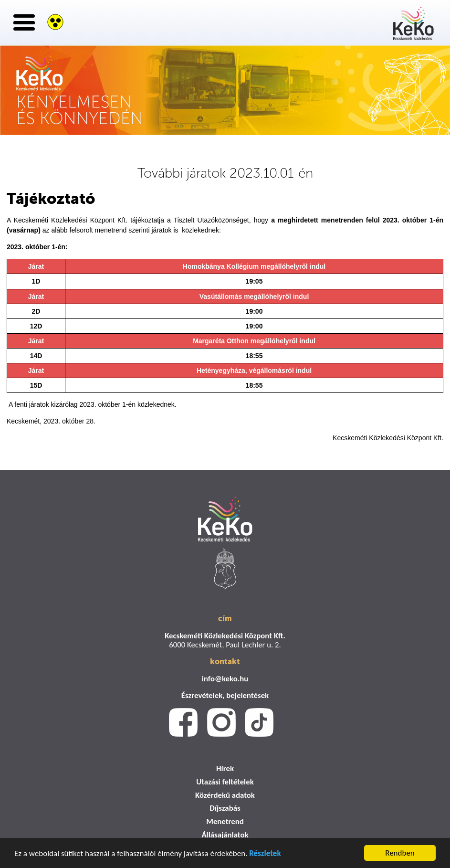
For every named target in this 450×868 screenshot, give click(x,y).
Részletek (265, 855)
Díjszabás (225, 808)
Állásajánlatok (225, 835)
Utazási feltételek (225, 782)
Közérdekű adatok (225, 795)
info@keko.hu (225, 679)
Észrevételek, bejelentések (225, 695)
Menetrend (225, 821)
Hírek (225, 768)
